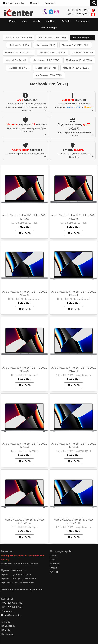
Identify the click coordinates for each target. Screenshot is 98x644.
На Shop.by (7, 634)
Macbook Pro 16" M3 (16, 60)
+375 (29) (81, 10)
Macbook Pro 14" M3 (83, 53)
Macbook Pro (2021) (83, 38)
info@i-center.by (13, 3)
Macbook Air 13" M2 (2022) (19, 38)
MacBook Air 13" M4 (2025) (76, 68)
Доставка (50, 3)
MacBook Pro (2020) (19, 45)
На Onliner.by (8, 626)
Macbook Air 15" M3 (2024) (46, 60)
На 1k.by (6, 630)
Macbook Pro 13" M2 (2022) (52, 38)
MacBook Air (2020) (45, 45)
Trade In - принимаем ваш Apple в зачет (22, 589)
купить (24, 233)
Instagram (7, 611)
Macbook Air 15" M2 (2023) (52, 53)
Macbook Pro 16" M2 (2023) (19, 53)
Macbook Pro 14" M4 (19, 68)
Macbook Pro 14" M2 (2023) (76, 45)
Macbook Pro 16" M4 (46, 68)
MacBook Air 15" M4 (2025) (49, 75)
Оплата (34, 3)
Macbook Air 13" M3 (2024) (79, 60)
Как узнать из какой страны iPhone (19, 564)
